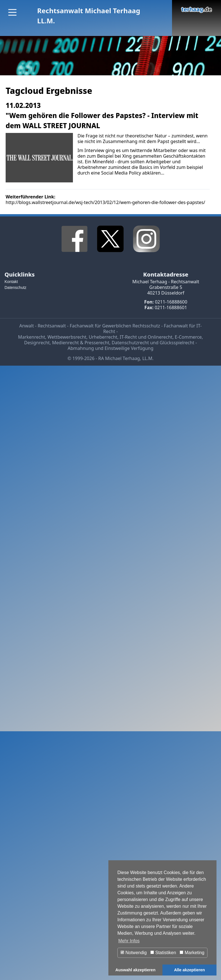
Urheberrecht (103, 337)
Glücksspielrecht (177, 343)
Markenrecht (32, 337)
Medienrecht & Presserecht (81, 343)
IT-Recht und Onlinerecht (146, 337)
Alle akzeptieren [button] (189, 970)
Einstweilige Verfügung (129, 348)
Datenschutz (15, 288)
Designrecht (37, 343)
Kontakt (11, 282)
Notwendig (134, 953)
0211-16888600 (171, 302)
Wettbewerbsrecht (67, 337)
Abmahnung (81, 348)
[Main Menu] (12, 12)
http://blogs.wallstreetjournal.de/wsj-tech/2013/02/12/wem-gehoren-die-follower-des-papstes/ (105, 202)
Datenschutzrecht (130, 343)
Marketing (192, 953)
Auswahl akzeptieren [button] (135, 970)
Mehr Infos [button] (129, 941)
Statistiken (163, 953)
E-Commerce (188, 337)
